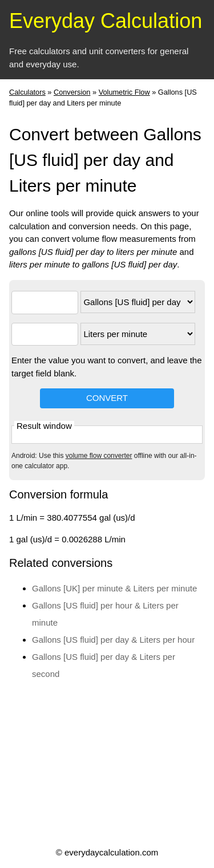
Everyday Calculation (106, 21)
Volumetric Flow (124, 92)
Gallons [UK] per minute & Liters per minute (114, 588)
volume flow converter (99, 456)
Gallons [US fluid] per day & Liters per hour (113, 640)
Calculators (27, 92)
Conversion (72, 92)
